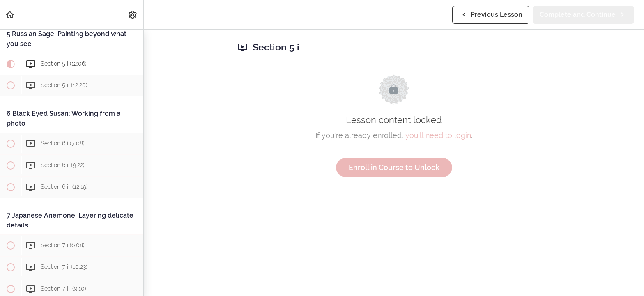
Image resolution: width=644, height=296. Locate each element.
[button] (10, 15)
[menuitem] (133, 15)
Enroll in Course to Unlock (394, 167)
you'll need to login (438, 135)
